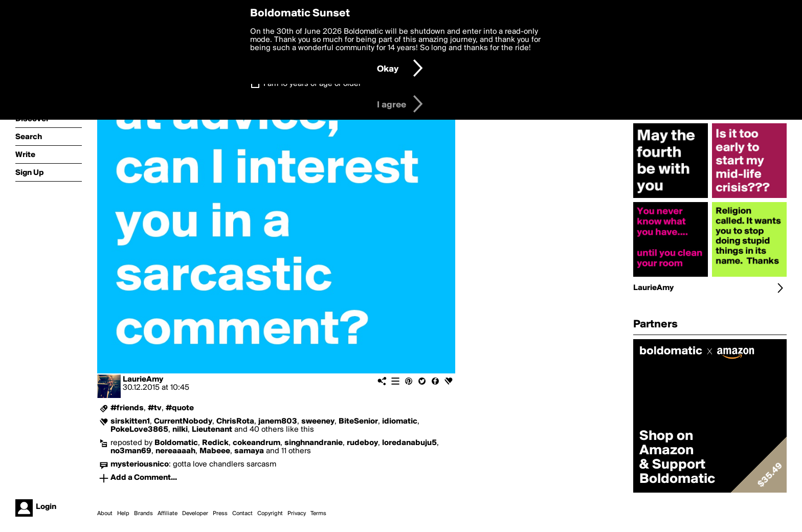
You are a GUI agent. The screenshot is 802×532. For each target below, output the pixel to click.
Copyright (270, 514)
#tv (155, 408)
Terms (318, 514)
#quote (180, 408)
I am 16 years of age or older (312, 84)
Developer (195, 514)
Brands (143, 514)
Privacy (297, 514)
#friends (127, 408)
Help (123, 514)
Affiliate (168, 514)
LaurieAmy (143, 380)
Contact (242, 514)
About (105, 514)
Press (220, 514)
